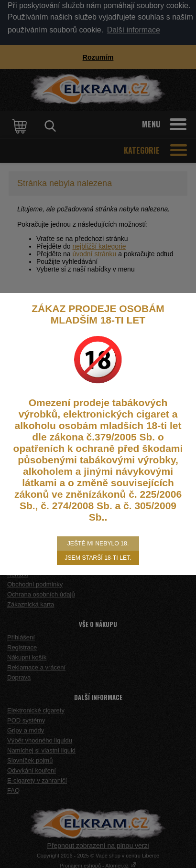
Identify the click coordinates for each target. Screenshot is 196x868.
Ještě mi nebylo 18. (98, 544)
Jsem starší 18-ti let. (98, 558)
